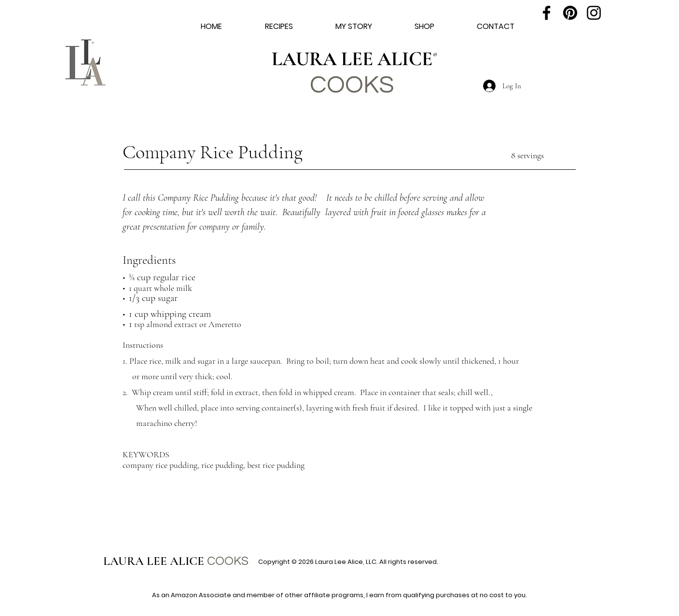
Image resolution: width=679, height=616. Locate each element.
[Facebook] (547, 13)
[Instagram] (594, 13)
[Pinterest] (570, 13)
